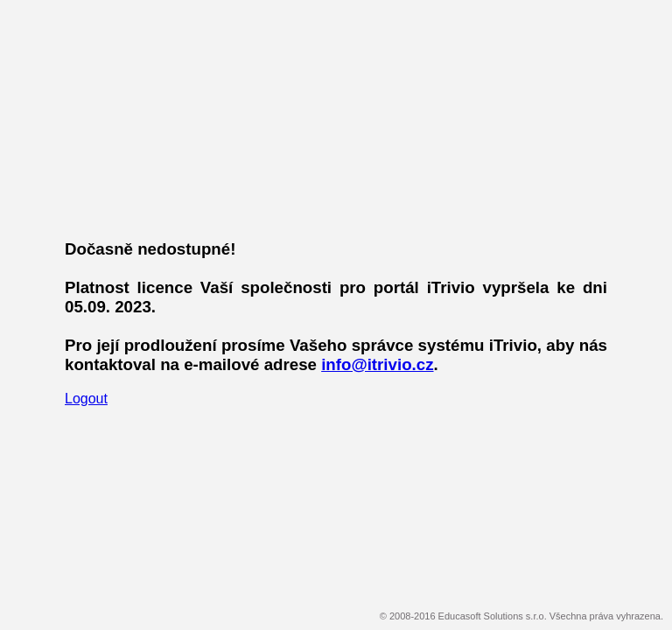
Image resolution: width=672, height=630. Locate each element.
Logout (86, 399)
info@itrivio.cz (377, 364)
